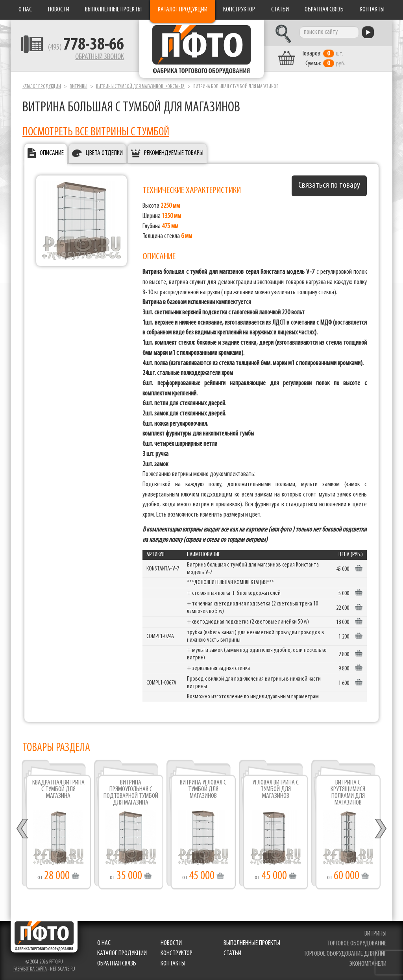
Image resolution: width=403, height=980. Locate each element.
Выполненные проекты (113, 10)
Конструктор (239, 10)
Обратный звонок (98, 57)
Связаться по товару (329, 185)
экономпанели (368, 963)
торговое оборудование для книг (345, 953)
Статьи (280, 10)
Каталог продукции (183, 10)
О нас (25, 10)
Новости (59, 10)
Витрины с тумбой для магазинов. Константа (140, 86)
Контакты (372, 10)
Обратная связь (324, 10)
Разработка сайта (30, 968)
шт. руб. (326, 58)
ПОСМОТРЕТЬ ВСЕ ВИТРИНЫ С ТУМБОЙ (96, 132)
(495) (84, 48)
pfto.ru (56, 961)
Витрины (79, 86)
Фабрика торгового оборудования (201, 49)
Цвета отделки (104, 153)
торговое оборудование (357, 943)
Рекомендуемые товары (174, 153)
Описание (52, 153)
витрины (375, 933)
